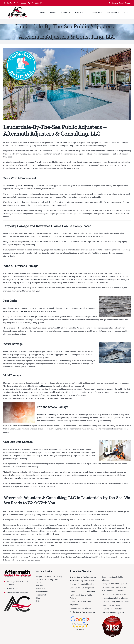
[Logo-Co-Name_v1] (17, 8)
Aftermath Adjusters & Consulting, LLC (21, 186)
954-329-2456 (37, 3)
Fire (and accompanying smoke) (50, 414)
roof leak (23, 311)
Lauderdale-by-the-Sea (49, 202)
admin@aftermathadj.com (18, 593)
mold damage (44, 386)
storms (37, 280)
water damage (66, 361)
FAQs (10, 3)
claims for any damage (23, 478)
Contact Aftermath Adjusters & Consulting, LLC (79, 557)
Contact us (22, 3)
